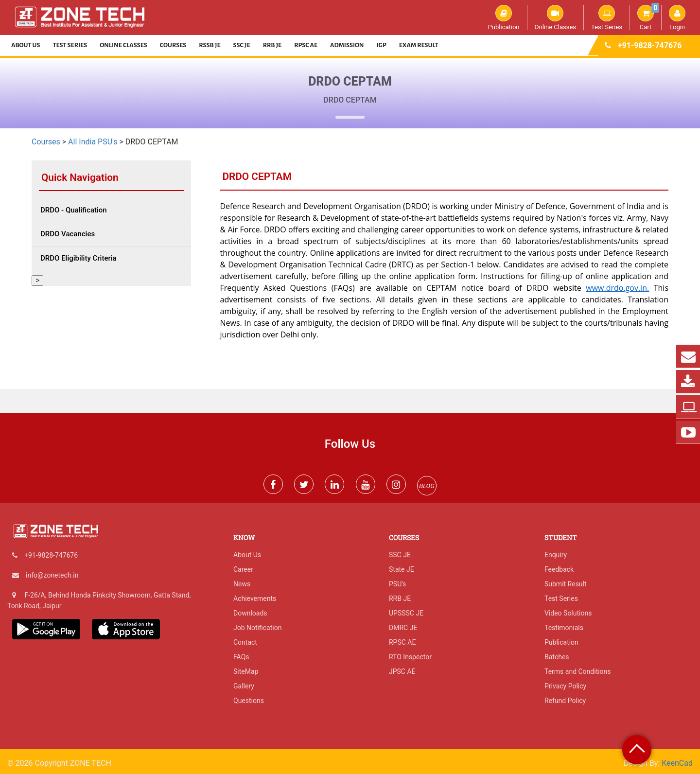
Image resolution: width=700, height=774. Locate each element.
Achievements (255, 598)
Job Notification (257, 628)
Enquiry (556, 555)
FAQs (241, 657)
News (242, 584)
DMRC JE (403, 628)
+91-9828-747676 (650, 45)
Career (243, 569)
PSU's (397, 584)
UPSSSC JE (406, 613)
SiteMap (246, 671)
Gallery (244, 686)
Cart (648, 18)
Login (677, 18)
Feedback (559, 569)
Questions (249, 701)
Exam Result (419, 45)
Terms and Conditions (578, 671)
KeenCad (677, 763)
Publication (504, 18)
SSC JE (242, 45)
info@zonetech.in (52, 575)
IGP (382, 45)
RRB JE (272, 45)
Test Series (607, 18)
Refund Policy (565, 701)
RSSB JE (210, 45)
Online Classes (555, 18)
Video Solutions (568, 613)
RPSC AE (306, 45)
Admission (347, 45)
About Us (26, 45)
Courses (173, 45)
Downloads (250, 613)
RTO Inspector (410, 657)
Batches (557, 657)
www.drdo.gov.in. (617, 288)
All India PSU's (93, 142)
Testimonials (564, 628)
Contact (245, 642)
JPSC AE (402, 671)
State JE (402, 569)
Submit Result (566, 584)
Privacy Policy (565, 686)
